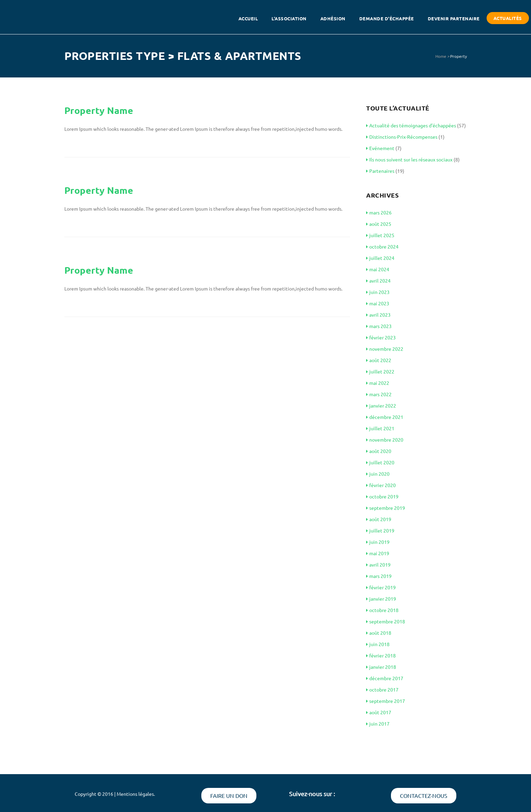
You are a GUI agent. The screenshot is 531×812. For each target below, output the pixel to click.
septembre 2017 (386, 701)
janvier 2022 (381, 405)
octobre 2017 (382, 689)
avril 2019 (378, 565)
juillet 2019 (380, 530)
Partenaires (380, 171)
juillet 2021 (380, 428)
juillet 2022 (380, 371)
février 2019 (381, 587)
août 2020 (379, 451)
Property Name (99, 110)
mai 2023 (378, 303)
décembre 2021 (385, 417)
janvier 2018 (381, 667)
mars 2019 (379, 576)
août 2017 (379, 712)
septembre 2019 (386, 508)
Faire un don (229, 795)
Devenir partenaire (454, 18)
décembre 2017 (385, 678)
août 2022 (379, 360)
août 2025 (379, 224)
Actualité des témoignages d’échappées (411, 125)
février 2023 (381, 337)
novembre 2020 (385, 440)
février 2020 (381, 485)
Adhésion (333, 18)
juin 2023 (378, 292)
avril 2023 (378, 315)
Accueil (248, 18)
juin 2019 (378, 542)
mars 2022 (379, 394)
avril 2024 (378, 281)
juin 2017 (378, 724)
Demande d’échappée (387, 18)
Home (441, 56)
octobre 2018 (382, 610)
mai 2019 (378, 553)
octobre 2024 (382, 246)
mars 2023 (379, 326)
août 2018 (379, 633)
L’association (289, 18)
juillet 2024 (380, 258)
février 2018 (381, 655)
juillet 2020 (380, 462)
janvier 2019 (381, 599)
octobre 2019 (382, 496)
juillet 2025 (380, 235)
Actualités (508, 18)
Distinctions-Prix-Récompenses (402, 137)
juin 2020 (378, 474)
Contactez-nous (424, 795)
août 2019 (379, 519)
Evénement (380, 148)
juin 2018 (378, 644)
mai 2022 (378, 383)
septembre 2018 (386, 621)
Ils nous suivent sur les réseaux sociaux (409, 159)
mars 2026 (379, 212)
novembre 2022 (385, 349)
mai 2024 (378, 269)
